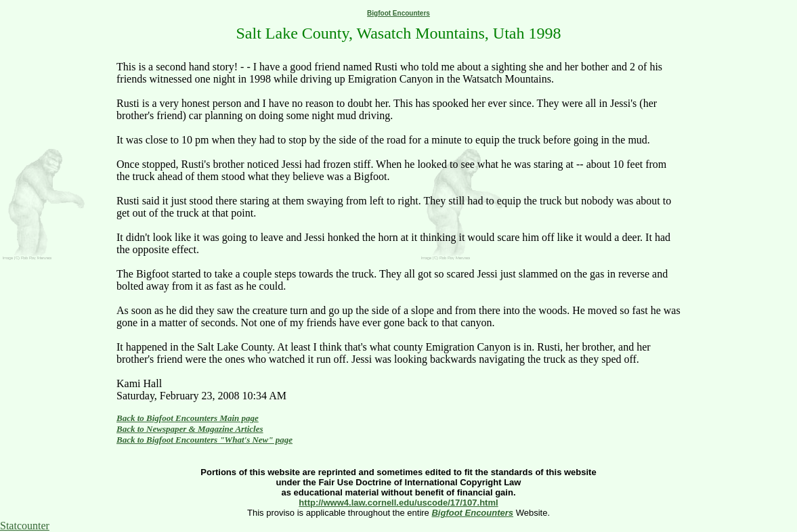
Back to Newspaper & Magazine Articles (190, 429)
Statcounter (25, 526)
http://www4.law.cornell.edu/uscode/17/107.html (398, 503)
